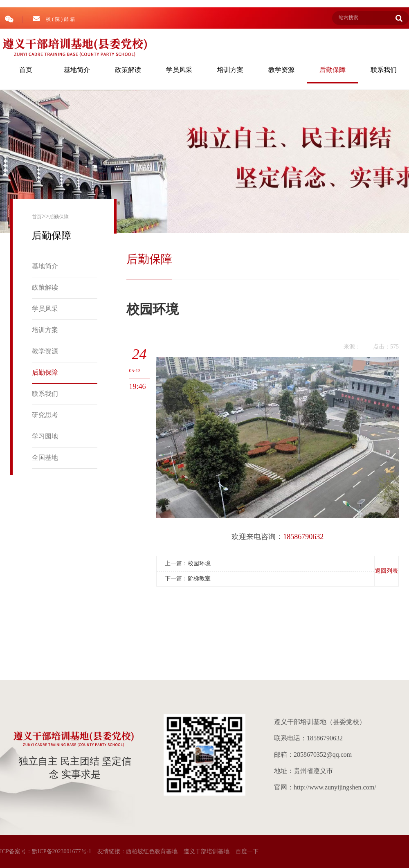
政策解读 (128, 70)
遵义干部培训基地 (207, 851)
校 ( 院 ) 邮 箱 (54, 19)
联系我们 (384, 70)
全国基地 (45, 458)
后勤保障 (333, 70)
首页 (26, 70)
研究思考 (45, 415)
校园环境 (199, 563)
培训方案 (230, 70)
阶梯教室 (199, 579)
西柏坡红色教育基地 (152, 851)
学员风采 (179, 70)
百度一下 (247, 851)
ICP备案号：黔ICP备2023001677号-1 (46, 851)
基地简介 (77, 70)
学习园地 (45, 436)
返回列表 (387, 571)
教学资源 (281, 70)
